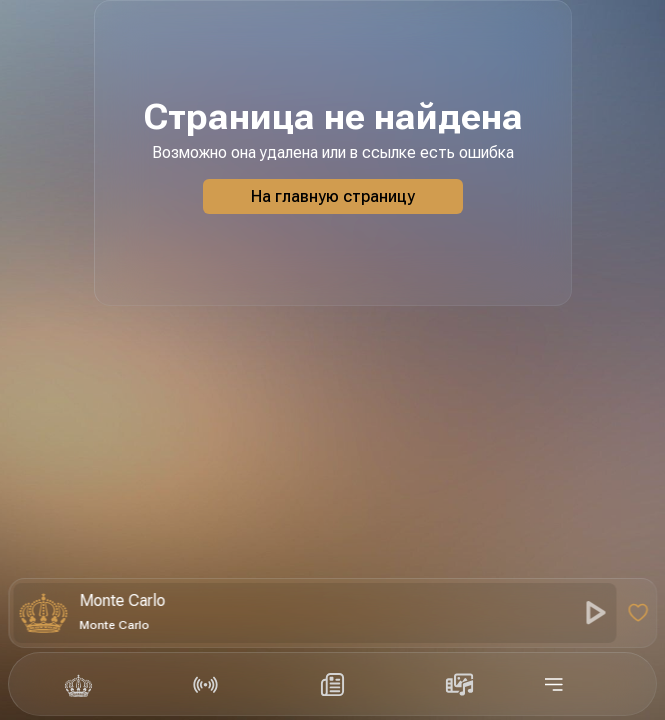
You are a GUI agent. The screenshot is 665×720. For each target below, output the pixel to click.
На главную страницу (333, 196)
